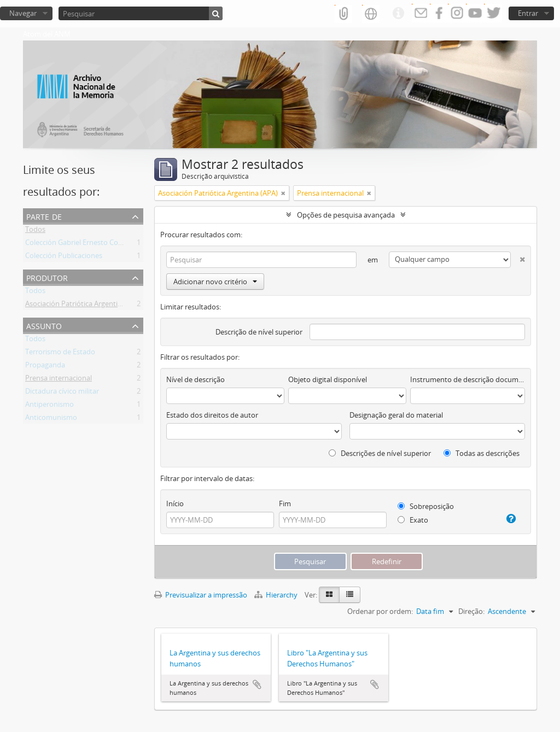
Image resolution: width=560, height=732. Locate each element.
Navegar (23, 13)
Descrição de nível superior (259, 332)
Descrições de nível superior (380, 453)
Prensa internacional (59, 380)
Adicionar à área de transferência (257, 684)
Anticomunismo (51, 419)
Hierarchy (277, 595)
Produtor (47, 277)
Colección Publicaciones (64, 257)
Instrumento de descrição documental (468, 379)
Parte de (44, 216)
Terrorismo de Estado (60, 354)
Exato (413, 520)
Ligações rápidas (398, 14)
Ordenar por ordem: (380, 611)
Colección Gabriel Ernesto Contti (77, 244)
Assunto (44, 325)
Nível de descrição (196, 379)
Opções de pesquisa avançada (346, 215)
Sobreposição (426, 506)
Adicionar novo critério (215, 282)
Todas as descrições (482, 453)
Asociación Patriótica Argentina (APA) (85, 306)
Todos (35, 231)
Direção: (471, 611)
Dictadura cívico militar (62, 393)
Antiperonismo (49, 406)
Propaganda (45, 367)
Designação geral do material (396, 415)
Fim (285, 503)
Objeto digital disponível (328, 379)
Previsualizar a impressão (201, 595)
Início (175, 503)
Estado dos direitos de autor (212, 415)
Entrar (528, 13)
